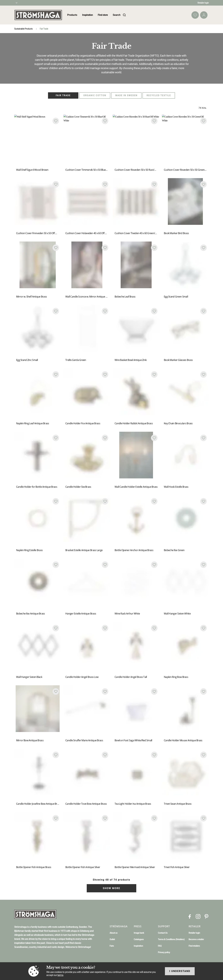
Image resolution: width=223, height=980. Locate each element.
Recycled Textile (159, 95)
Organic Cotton (95, 95)
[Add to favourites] (56, 121)
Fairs (112, 946)
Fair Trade (63, 95)
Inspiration (88, 15)
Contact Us (163, 933)
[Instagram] (198, 916)
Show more (111, 888)
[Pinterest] (206, 916)
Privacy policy (164, 952)
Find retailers (194, 946)
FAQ (160, 946)
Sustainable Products (23, 29)
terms (60, 975)
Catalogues (139, 939)
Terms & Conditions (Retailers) (171, 939)
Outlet (112, 939)
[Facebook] (190, 916)
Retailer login (203, 3)
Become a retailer (196, 939)
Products (72, 15)
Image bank (139, 933)
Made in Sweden (126, 95)
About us (114, 933)
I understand (180, 971)
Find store (103, 15)
